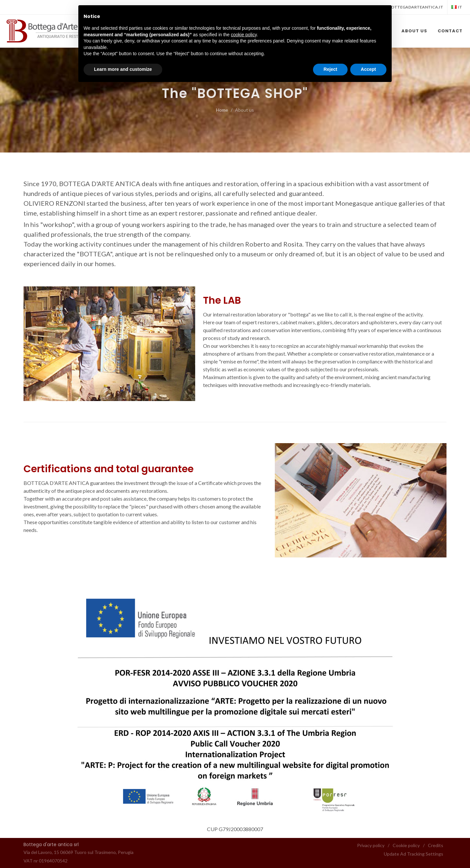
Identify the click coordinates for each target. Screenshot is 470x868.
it (457, 7)
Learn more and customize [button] (123, 69)
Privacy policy (371, 845)
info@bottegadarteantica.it (409, 7)
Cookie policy (406, 845)
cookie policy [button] (244, 35)
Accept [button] (368, 69)
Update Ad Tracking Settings (414, 854)
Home (222, 110)
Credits (436, 845)
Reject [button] (330, 69)
